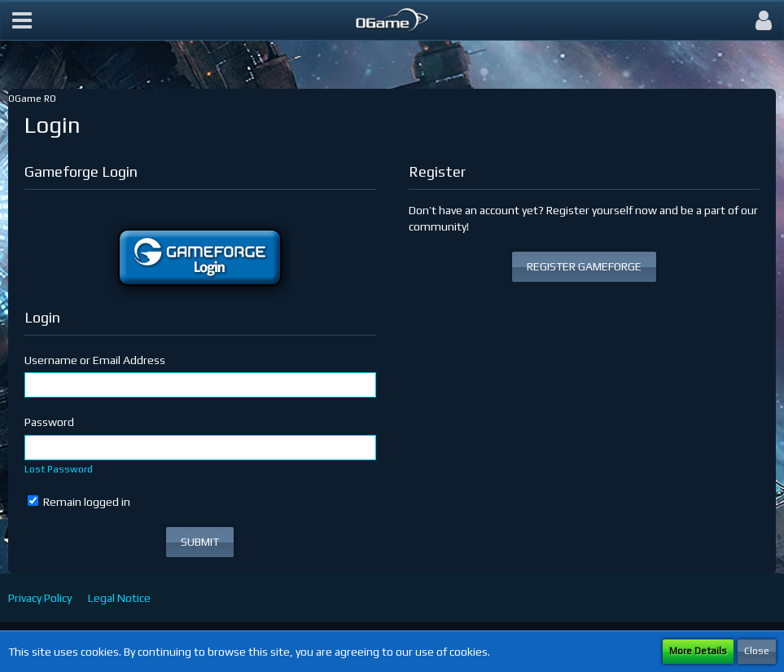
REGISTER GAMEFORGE (584, 266)
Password (49, 422)
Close (757, 651)
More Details (698, 651)
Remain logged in (79, 502)
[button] (22, 20)
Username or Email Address (95, 360)
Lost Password (59, 469)
